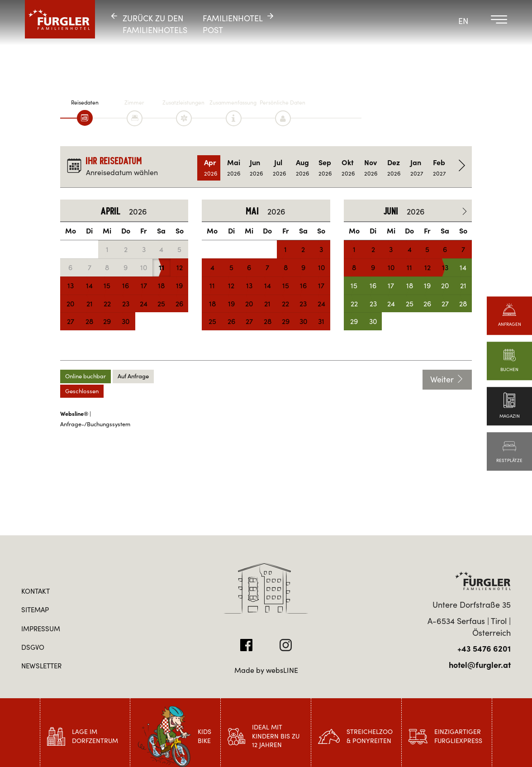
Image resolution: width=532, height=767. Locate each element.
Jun (256, 168)
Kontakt (36, 591)
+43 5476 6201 (484, 649)
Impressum (41, 629)
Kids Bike (204, 736)
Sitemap (35, 610)
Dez (394, 168)
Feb (439, 168)
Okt (348, 168)
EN (463, 21)
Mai (234, 168)
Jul (279, 168)
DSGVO (33, 647)
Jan (417, 168)
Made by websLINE (266, 670)
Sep (325, 168)
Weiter (447, 379)
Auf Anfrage (133, 376)
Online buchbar (85, 376)
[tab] (85, 118)
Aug (302, 168)
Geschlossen (82, 391)
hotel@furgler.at (480, 665)
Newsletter (41, 666)
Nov (371, 168)
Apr (211, 168)
